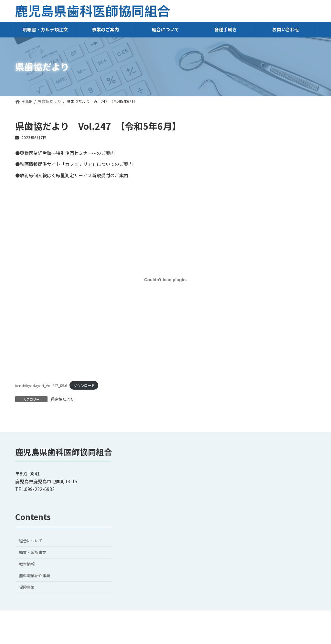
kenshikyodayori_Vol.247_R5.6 (41, 385)
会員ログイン (298, 617)
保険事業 (27, 587)
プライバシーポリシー (254, 617)
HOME (152, 617)
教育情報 (27, 564)
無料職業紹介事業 (35, 576)
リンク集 (214, 617)
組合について (31, 541)
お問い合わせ (182, 617)
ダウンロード (84, 385)
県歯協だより (62, 399)
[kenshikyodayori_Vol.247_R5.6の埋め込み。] (165, 280)
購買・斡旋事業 (33, 552)
